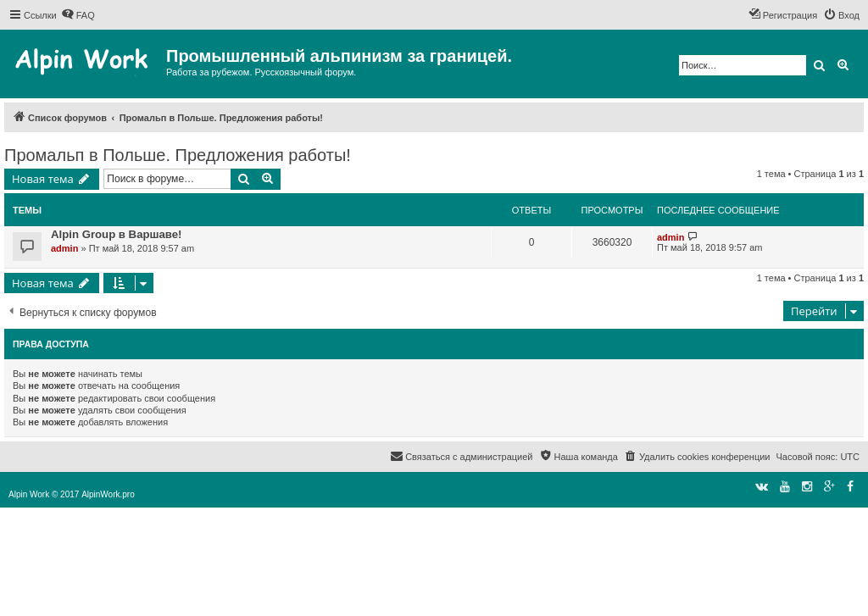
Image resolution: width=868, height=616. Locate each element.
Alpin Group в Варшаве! (117, 234)
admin (64, 248)
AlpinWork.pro (108, 494)
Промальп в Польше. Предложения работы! (178, 155)
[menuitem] (78, 15)
